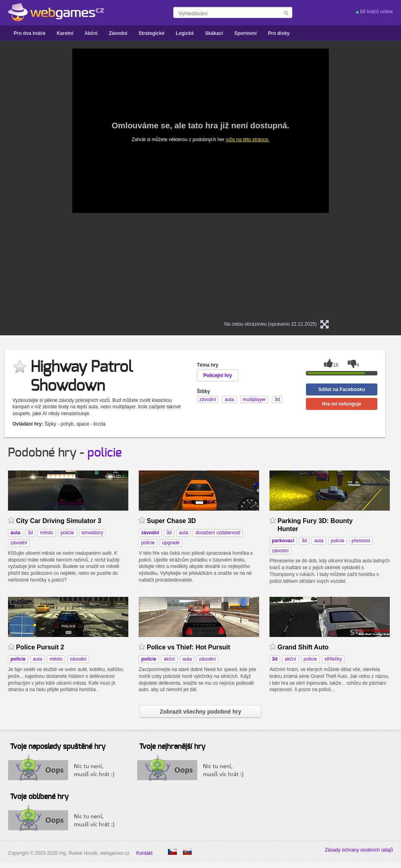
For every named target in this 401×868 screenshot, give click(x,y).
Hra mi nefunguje (342, 404)
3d (30, 533)
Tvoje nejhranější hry (172, 747)
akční (169, 659)
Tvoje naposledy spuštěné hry (58, 747)
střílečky (333, 659)
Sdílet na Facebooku (342, 389)
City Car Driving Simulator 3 (59, 521)
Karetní (65, 33)
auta (183, 533)
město (47, 533)
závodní (19, 543)
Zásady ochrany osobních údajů (359, 850)
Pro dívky (279, 33)
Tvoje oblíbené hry (39, 797)
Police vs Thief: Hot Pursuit (188, 647)
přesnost (361, 541)
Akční (91, 33)
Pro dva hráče (29, 33)
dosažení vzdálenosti (218, 533)
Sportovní (245, 33)
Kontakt (145, 853)
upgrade (171, 543)
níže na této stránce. (248, 140)
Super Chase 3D (171, 521)
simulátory (92, 533)
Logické (185, 33)
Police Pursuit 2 (40, 647)
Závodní (118, 33)
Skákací (214, 33)
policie (105, 453)
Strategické (151, 33)
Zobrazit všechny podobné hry (200, 712)
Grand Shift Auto (303, 647)
